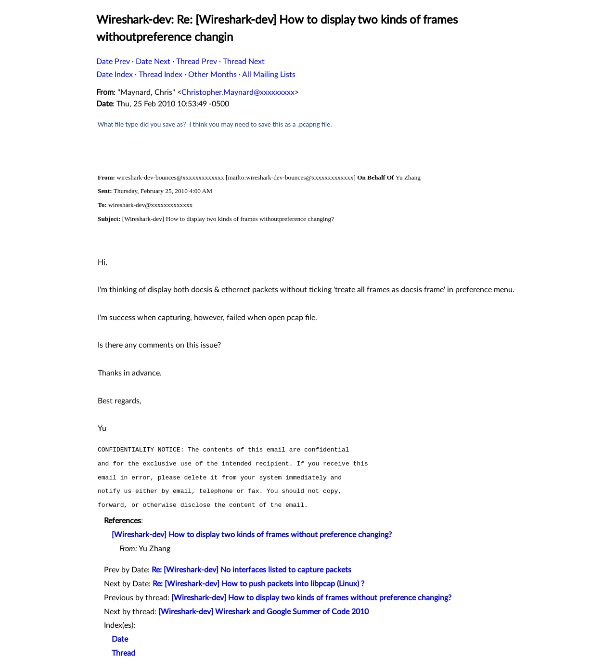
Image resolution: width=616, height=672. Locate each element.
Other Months (212, 75)
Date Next (153, 62)
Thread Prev (197, 62)
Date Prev (113, 62)
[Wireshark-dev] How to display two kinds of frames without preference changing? (252, 535)
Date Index (115, 75)
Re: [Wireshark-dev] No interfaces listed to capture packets (251, 570)
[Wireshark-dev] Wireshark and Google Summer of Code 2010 (263, 612)
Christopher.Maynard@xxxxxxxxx (238, 92)
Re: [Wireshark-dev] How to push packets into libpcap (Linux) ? (258, 584)
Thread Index (160, 75)
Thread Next (244, 62)
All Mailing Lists (269, 75)
